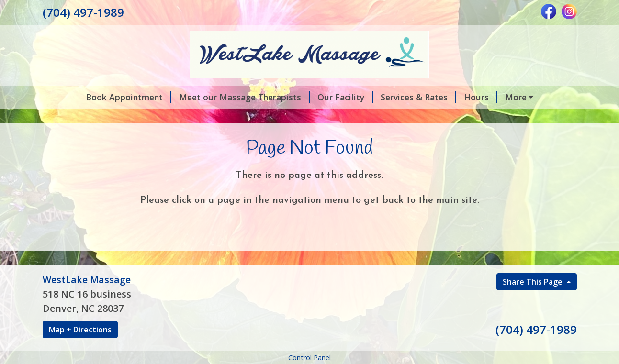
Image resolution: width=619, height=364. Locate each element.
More (516, 97)
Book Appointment (129, 97)
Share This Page (534, 282)
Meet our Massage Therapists (244, 97)
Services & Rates (418, 97)
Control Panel (309, 358)
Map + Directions (80, 330)
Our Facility (345, 97)
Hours (481, 97)
